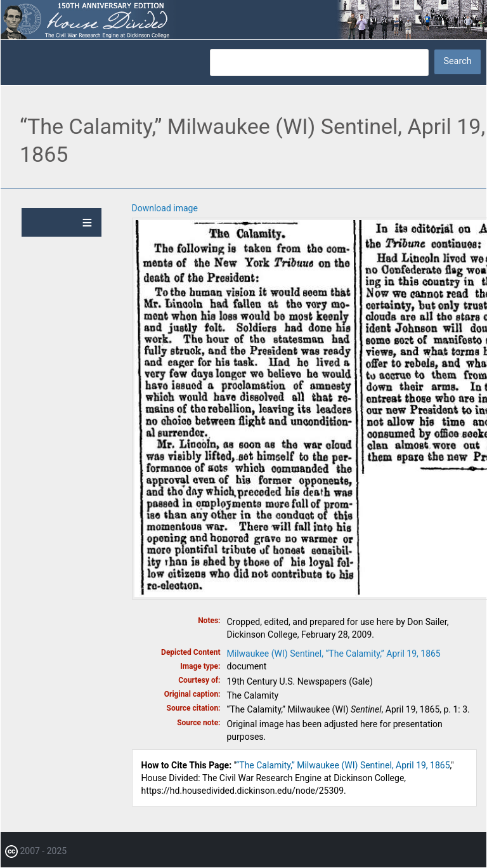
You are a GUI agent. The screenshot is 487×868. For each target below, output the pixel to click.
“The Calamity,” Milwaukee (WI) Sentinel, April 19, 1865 (343, 765)
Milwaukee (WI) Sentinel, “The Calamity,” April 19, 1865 (334, 654)
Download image (165, 208)
